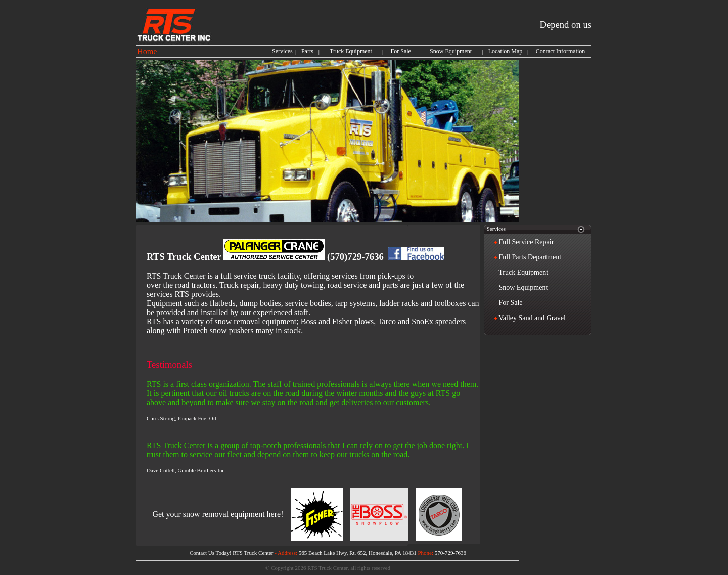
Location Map (506, 51)
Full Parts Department (529, 257)
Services (282, 51)
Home (147, 51)
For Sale (401, 51)
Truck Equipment (351, 51)
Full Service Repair (525, 242)
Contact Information (561, 51)
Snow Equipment (451, 51)
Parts (307, 51)
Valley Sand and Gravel (531, 318)
